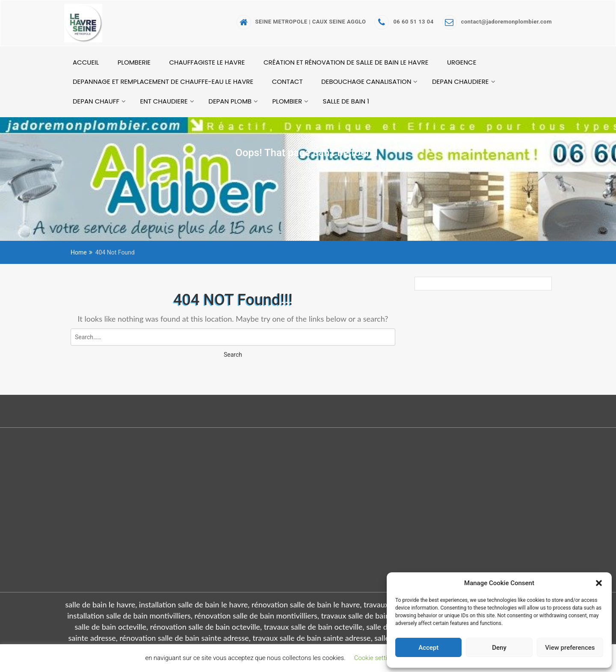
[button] (599, 583)
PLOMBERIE (134, 62)
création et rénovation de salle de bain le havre (346, 62)
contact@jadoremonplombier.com (497, 22)
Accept (428, 648)
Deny (499, 648)
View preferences (570, 648)
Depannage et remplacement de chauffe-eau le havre (163, 81)
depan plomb (230, 101)
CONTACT (287, 81)
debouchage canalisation (366, 81)
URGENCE (462, 62)
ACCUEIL (86, 62)
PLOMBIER (287, 101)
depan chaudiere (461, 81)
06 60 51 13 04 (404, 22)
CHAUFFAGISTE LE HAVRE (207, 62)
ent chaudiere (164, 101)
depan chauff (96, 101)
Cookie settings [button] (376, 658)
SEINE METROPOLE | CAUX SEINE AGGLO (301, 22)
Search (233, 355)
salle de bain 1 (346, 101)
